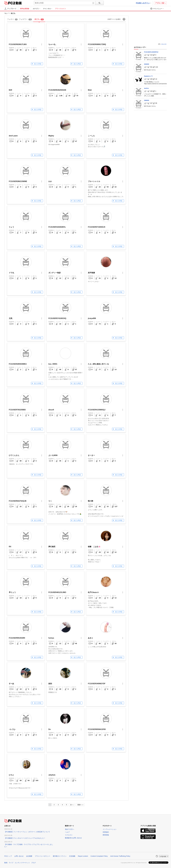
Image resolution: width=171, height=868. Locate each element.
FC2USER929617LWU (18, 44)
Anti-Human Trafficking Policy (120, 856)
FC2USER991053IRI (17, 638)
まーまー (91, 455)
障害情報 (106, 835)
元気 (11, 318)
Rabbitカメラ (148, 76)
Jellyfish (52, 775)
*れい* (6, 13)
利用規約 (106, 832)
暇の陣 (91, 501)
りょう (11, 227)
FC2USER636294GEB (57, 90)
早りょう (12, 592)
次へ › (72, 805)
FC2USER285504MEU (18, 364)
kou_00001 (53, 364)
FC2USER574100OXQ (57, 318)
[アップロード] (10, 9)
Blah (90, 90)
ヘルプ (67, 832)
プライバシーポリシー (43, 856)
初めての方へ (70, 829)
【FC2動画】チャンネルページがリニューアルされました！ (25, 838)
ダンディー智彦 (55, 273)
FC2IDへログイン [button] (144, 3)
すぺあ (11, 684)
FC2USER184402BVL (57, 227)
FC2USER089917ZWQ (97, 44)
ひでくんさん (14, 455)
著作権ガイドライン (60, 856)
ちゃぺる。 (53, 44)
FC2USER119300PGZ (151, 52)
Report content (83, 856)
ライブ (11, 863)
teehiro (146, 88)
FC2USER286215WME (18, 181)
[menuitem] (38, 9)
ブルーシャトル (94, 181)
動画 (6, 863)
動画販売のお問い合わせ (73, 838)
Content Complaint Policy (99, 856)
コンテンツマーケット (22, 863)
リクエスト (69, 835)
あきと (91, 638)
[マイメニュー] (157, 9)
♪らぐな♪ (12, 729)
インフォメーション (110, 829)
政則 (50, 684)
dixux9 (51, 410)
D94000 (147, 64)
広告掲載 (72, 856)
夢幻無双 (52, 547)
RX (10, 547)
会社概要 (29, 856)
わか (50, 181)
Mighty (51, 136)
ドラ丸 (11, 273)
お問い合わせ (19, 856)
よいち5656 (53, 455)
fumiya (51, 638)
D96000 (147, 100)
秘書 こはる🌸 (95, 547)
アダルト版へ (160, 3)
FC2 (10, 3)
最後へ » (80, 805)
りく (50, 501)
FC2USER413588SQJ (97, 410)
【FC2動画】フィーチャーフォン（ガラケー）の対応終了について (27, 832)
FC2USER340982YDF (97, 684)
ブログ (33, 863)
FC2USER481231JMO (57, 592)
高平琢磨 (91, 273)
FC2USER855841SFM (97, 729)
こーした (91, 136)
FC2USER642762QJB (18, 501)
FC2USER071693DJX (97, 227)
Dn (50, 729)
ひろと (11, 775)
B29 (10, 90)
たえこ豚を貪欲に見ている (98, 364)
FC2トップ (8, 856)
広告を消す (164, 44)
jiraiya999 (92, 318)
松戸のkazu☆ (93, 592)
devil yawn (13, 136)
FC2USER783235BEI (17, 410)
